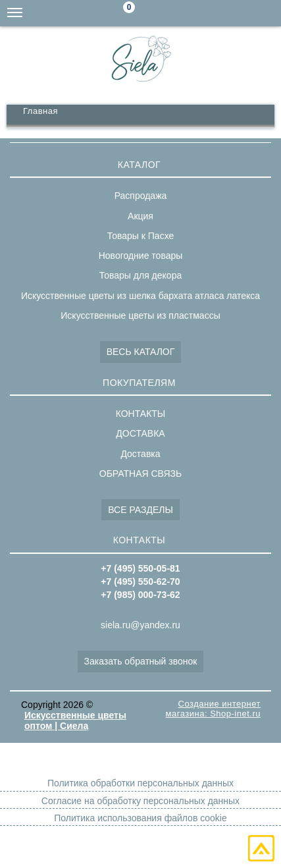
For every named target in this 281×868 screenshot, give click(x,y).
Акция (140, 216)
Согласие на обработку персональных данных (140, 801)
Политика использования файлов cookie (140, 818)
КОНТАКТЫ (141, 414)
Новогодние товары (141, 256)
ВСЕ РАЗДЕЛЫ (140, 510)
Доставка (140, 454)
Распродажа (141, 196)
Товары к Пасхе (141, 236)
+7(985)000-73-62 (215, 13)
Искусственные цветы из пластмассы (140, 315)
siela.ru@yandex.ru (189, 13)
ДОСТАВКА (140, 433)
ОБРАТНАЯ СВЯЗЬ (140, 474)
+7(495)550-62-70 (242, 13)
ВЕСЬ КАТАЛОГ (141, 352)
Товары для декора (140, 275)
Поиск (163, 14)
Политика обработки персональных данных (140, 783)
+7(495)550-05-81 (268, 13)
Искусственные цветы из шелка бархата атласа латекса (140, 296)
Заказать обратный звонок (141, 661)
